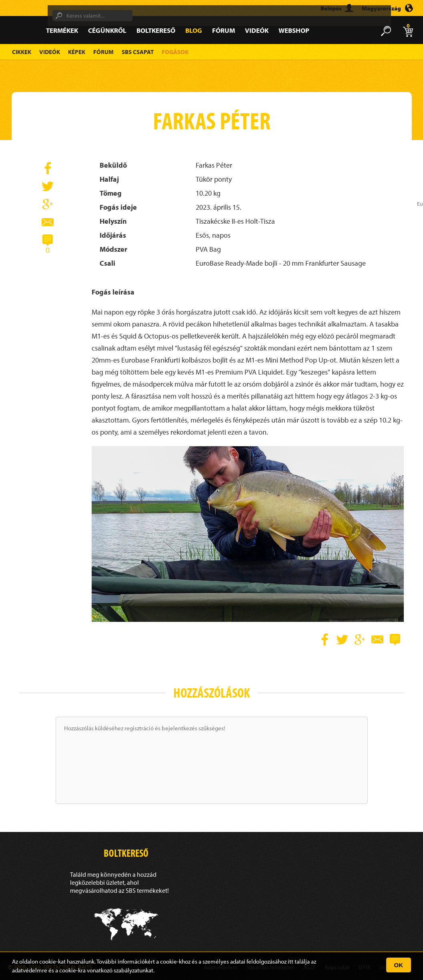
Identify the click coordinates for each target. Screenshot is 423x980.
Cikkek (22, 52)
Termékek (62, 30)
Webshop (294, 30)
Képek (77, 52)
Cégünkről (107, 30)
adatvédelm (27, 970)
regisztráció (139, 728)
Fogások (175, 52)
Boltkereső (156, 30)
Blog (194, 30)
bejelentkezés (179, 728)
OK (399, 965)
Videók (257, 30)
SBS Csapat (138, 52)
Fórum (224, 30)
